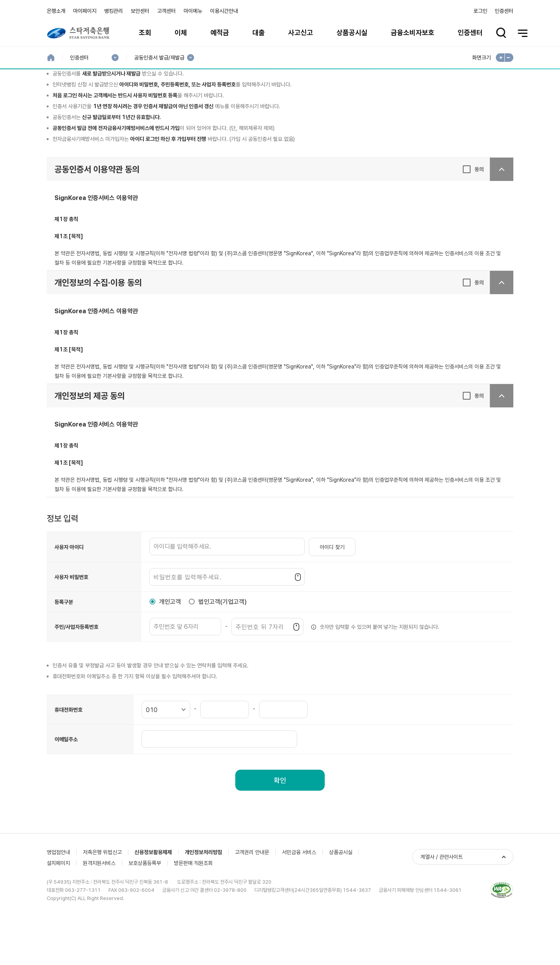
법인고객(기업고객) (223, 652)
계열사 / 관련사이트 (442, 926)
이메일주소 (66, 790)
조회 (145, 32)
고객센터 (166, 11)
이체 (181, 32)
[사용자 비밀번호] (227, 627)
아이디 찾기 (332, 598)
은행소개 (56, 11)
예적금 (220, 32)
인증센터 (504, 11)
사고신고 (301, 32)
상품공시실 (352, 32)
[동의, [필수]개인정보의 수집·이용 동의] (473, 333)
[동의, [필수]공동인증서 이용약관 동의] (473, 220)
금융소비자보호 (413, 32)
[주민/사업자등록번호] (185, 677)
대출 (259, 32)
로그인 (480, 11)
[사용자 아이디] (227, 597)
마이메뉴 (193, 11)
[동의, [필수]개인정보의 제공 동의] (473, 446)
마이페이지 (85, 11)
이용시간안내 (224, 11)
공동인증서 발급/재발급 (159, 58)
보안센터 (140, 11)
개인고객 (170, 652)
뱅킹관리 (114, 11)
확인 (280, 831)
